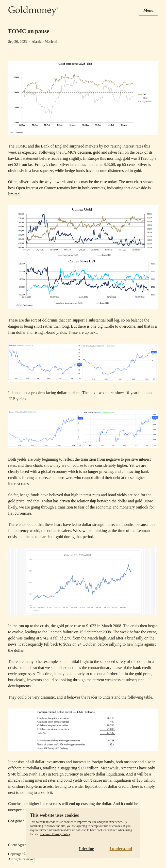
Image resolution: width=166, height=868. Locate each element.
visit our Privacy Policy (55, 834)
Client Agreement (21, 845)
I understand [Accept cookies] (121, 849)
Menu (148, 10)
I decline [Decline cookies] (86, 849)
